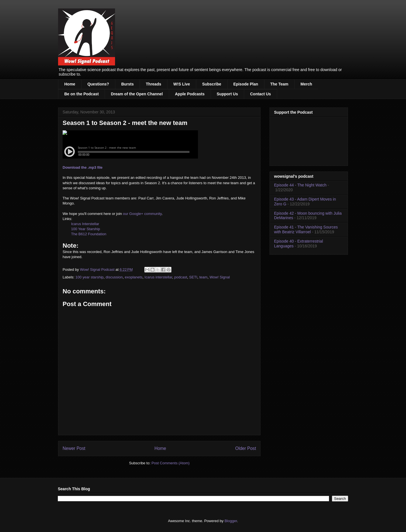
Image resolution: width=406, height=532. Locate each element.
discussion (114, 277)
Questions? (98, 84)
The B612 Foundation (89, 234)
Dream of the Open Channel (137, 94)
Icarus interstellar (158, 277)
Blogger (231, 521)
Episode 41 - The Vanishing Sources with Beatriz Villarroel (306, 229)
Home (70, 84)
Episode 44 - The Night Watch (300, 185)
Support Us (227, 94)
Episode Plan (246, 84)
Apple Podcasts (190, 94)
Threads (153, 84)
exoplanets (134, 277)
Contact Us (261, 94)
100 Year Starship (86, 229)
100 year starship (90, 277)
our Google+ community (142, 214)
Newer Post (74, 448)
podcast (181, 277)
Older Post (246, 448)
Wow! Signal (220, 277)
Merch (306, 84)
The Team (279, 84)
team (203, 277)
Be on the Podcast (81, 94)
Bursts (127, 84)
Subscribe (212, 84)
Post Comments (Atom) (170, 463)
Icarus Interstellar (85, 224)
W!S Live (182, 84)
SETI (193, 277)
